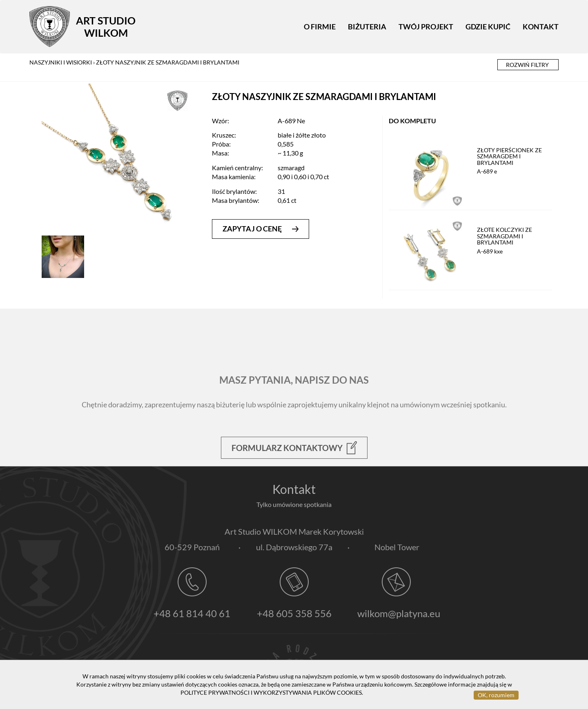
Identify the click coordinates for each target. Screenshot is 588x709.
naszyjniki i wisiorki (61, 62)
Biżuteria (367, 27)
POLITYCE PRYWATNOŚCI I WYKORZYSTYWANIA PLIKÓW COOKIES (271, 692)
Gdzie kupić (488, 27)
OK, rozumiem (496, 695)
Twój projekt (426, 27)
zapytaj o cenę (261, 229)
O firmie (320, 27)
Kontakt (541, 27)
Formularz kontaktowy (294, 467)
